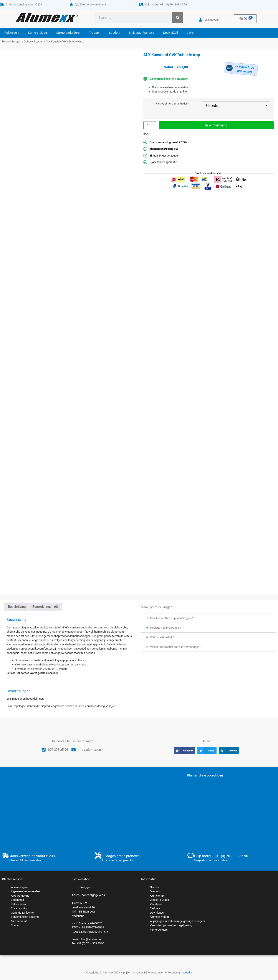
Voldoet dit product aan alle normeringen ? (176, 647)
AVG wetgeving (20, 896)
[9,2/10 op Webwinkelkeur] (71, 4)
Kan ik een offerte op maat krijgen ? (172, 618)
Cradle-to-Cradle (160, 900)
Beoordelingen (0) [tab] (45, 607)
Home (6, 42)
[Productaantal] (150, 125)
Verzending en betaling (25, 917)
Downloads (157, 913)
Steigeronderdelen (68, 33)
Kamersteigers (38, 33)
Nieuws (155, 887)
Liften (191, 33)
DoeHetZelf (171, 33)
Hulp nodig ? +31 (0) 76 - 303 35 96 (166, 4)
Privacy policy (19, 908)
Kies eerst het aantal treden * (173, 104)
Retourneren (18, 904)
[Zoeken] (178, 18)
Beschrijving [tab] (17, 607)
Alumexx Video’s (160, 917)
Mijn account (19, 921)
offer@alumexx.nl (91, 939)
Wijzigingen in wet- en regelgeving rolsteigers (177, 921)
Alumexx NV (157, 896)
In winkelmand (216, 125)
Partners (155, 908)
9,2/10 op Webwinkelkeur (90, 4)
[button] (208, 618)
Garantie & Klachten (23, 913)
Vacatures (156, 904)
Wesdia (187, 972)
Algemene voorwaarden (25, 891)
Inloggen (86, 887)
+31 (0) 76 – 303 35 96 (90, 943)
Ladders (115, 33)
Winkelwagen (19, 887)
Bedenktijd (17, 900)
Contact (16, 925)
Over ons (155, 891)
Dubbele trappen (34, 42)
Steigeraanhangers (142, 33)
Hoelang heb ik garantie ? (165, 628)
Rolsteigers (12, 33)
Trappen (95, 33)
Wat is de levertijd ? (162, 637)
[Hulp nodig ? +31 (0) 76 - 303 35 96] (141, 4)
